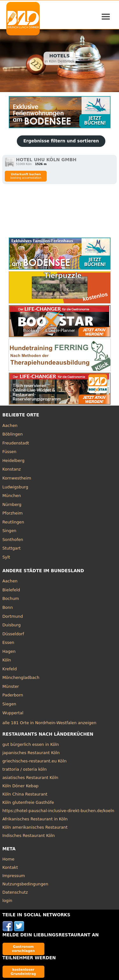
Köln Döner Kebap (21, 786)
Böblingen (13, 434)
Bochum (11, 598)
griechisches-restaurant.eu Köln (35, 761)
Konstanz (12, 469)
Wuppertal (13, 713)
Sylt (6, 557)
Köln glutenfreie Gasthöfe (28, 802)
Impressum (14, 876)
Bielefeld (11, 590)
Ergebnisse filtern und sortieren (61, 141)
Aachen (10, 425)
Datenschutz (15, 892)
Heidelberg (14, 461)
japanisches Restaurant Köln (31, 753)
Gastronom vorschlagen (23, 949)
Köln (7, 660)
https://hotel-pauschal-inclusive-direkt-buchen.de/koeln (59, 811)
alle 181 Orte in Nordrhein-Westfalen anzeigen (50, 723)
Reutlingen (13, 522)
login (7, 901)
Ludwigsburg (15, 487)
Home (9, 859)
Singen (10, 531)
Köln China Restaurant (25, 794)
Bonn (8, 607)
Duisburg (12, 625)
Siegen (10, 704)
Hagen (9, 651)
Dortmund (13, 616)
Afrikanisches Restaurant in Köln (35, 819)
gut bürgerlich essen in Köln (31, 744)
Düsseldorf (13, 634)
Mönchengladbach (21, 677)
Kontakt (10, 867)
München (12, 496)
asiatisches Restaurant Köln (30, 778)
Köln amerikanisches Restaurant (35, 827)
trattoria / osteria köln (25, 769)
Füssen (10, 452)
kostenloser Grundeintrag (23, 972)
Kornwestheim (17, 478)
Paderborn (13, 695)
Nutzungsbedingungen (26, 884)
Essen (8, 642)
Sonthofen (13, 540)
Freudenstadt (16, 443)
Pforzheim (13, 513)
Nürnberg (12, 504)
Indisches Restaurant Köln (29, 836)
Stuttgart (12, 548)
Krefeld (10, 669)
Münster (11, 686)
